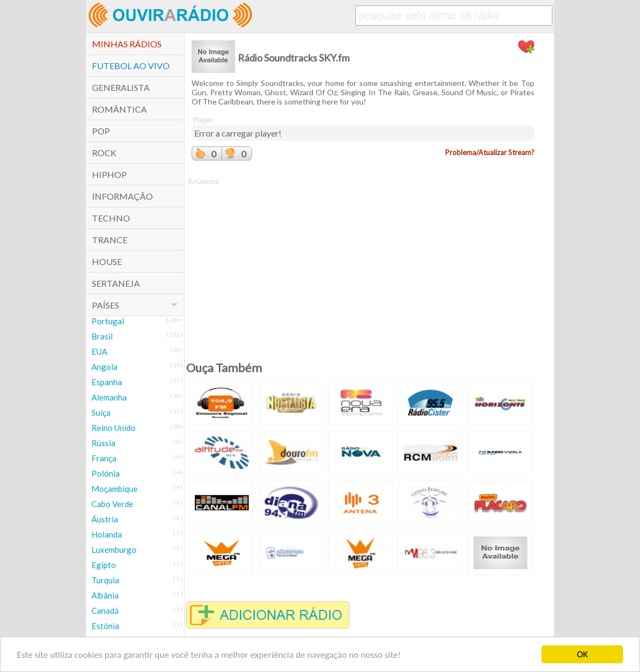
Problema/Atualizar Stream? (490, 152)
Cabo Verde (112, 504)
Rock (104, 153)
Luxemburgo (114, 550)
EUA (99, 352)
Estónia (105, 626)
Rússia (103, 443)
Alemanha (109, 397)
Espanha (107, 382)
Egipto (104, 565)
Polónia (106, 473)
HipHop (109, 174)
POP (101, 131)
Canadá (105, 611)
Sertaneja (116, 283)
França (104, 458)
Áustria (105, 519)
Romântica (119, 109)
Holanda (107, 534)
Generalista (121, 87)
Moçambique (115, 489)
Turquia (105, 580)
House (107, 261)
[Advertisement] (363, 263)
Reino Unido (113, 428)
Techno (111, 218)
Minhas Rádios (127, 44)
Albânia (105, 595)
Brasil (102, 336)
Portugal (108, 321)
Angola (104, 367)
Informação (122, 196)
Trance (110, 240)
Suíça (101, 412)
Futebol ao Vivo (131, 66)
